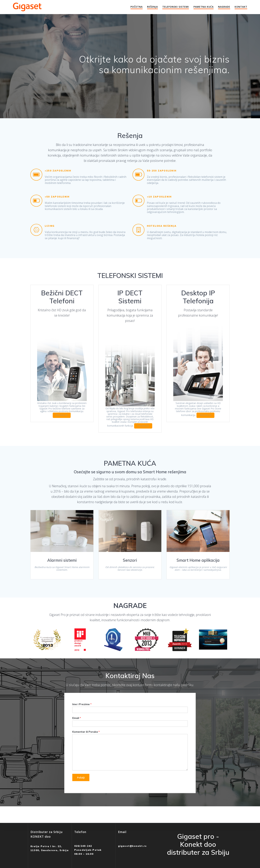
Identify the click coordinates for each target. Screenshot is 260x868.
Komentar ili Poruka (86, 741)
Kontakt (241, 7)
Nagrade (224, 7)
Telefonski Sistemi (176, 7)
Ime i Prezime (82, 713)
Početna (137, 7)
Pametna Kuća (204, 7)
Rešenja (152, 7)
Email (77, 727)
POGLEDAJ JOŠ (62, 420)
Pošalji (82, 787)
